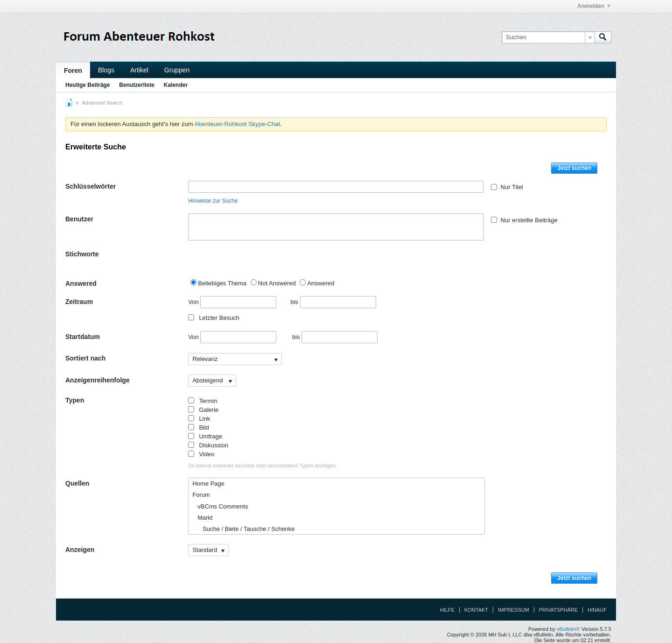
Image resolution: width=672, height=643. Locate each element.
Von (232, 302)
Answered (81, 283)
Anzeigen (80, 550)
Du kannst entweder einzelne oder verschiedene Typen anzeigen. (262, 466)
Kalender (176, 85)
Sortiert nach (85, 358)
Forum (201, 495)
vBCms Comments (220, 506)
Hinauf (597, 610)
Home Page (208, 484)
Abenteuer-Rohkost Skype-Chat (238, 124)
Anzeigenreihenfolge (98, 380)
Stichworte (82, 254)
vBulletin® (568, 629)
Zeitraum (79, 302)
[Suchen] (548, 37)
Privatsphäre (558, 610)
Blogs (106, 70)
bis (333, 302)
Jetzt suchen (574, 168)
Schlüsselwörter (91, 186)
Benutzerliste (136, 85)
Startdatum (83, 337)
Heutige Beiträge (87, 85)
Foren (73, 71)
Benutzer (79, 219)
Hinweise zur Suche (213, 201)
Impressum (514, 610)
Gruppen (177, 70)
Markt (202, 518)
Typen (75, 400)
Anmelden (594, 6)
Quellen (77, 483)
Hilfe (447, 610)
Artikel (139, 70)
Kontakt (476, 610)
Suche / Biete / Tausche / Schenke (243, 529)
